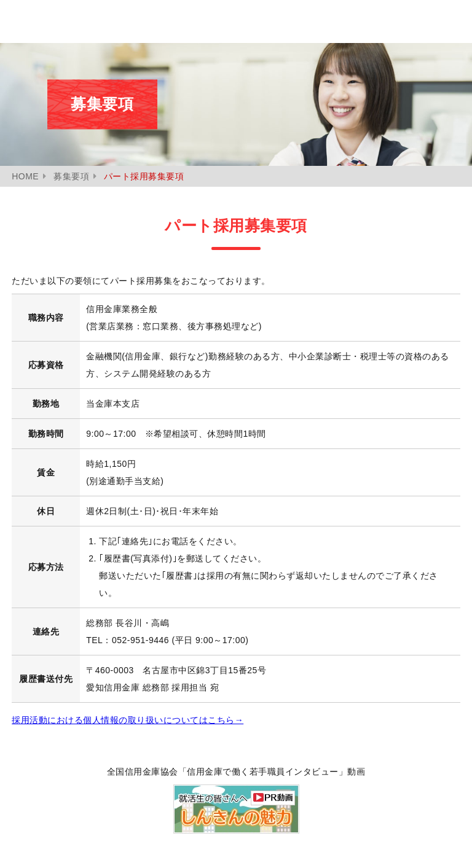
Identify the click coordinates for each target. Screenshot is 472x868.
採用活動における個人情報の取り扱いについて (128, 720)
